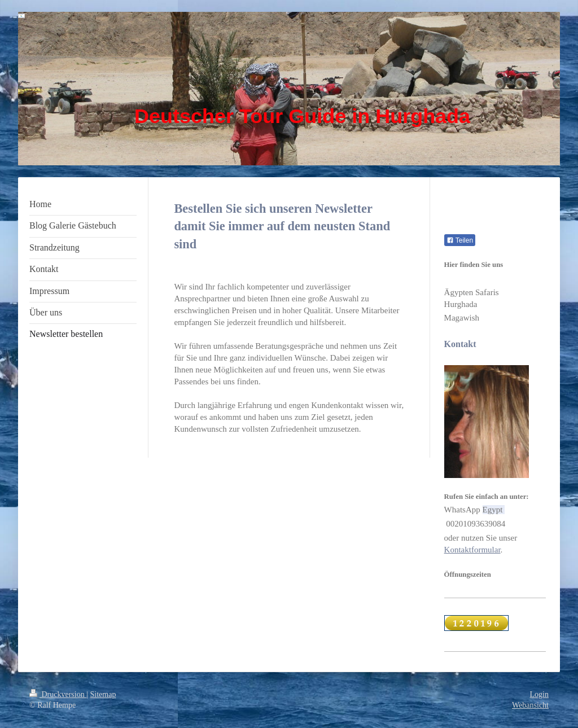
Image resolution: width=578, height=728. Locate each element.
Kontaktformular (472, 550)
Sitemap (103, 694)
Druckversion (58, 694)
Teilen (460, 240)
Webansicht (530, 705)
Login (539, 694)
